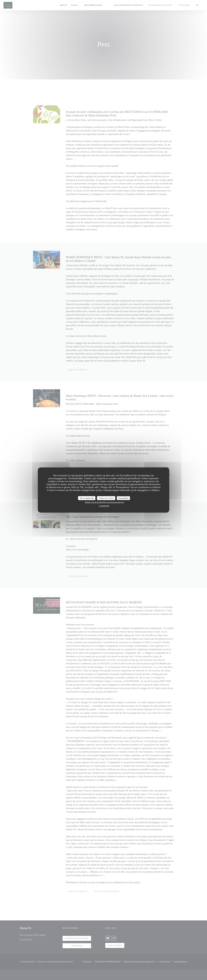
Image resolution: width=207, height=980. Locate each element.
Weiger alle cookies (106, 498)
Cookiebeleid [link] (104, 506)
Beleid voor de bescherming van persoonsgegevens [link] (104, 502)
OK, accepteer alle (87, 498)
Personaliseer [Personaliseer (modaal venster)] (123, 498)
